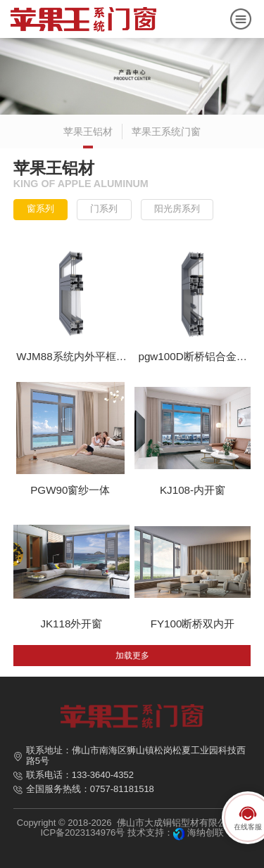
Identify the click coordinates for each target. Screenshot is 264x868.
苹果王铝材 (88, 132)
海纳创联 (206, 832)
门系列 (104, 209)
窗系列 (40, 209)
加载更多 (132, 656)
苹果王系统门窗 (166, 132)
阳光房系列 (177, 209)
